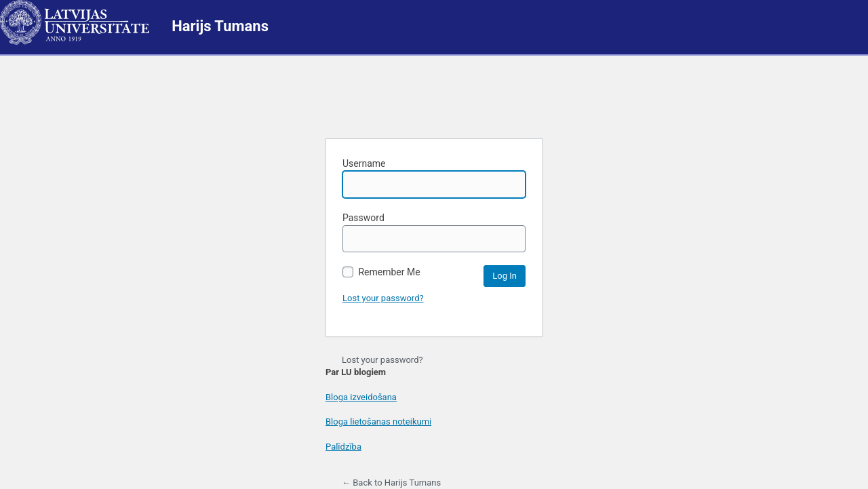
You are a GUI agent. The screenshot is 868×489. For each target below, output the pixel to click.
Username (434, 178)
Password (434, 232)
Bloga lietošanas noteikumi (378, 422)
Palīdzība (343, 447)
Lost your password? (383, 298)
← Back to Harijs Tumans (391, 483)
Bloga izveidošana (361, 397)
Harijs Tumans (220, 26)
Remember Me (381, 272)
